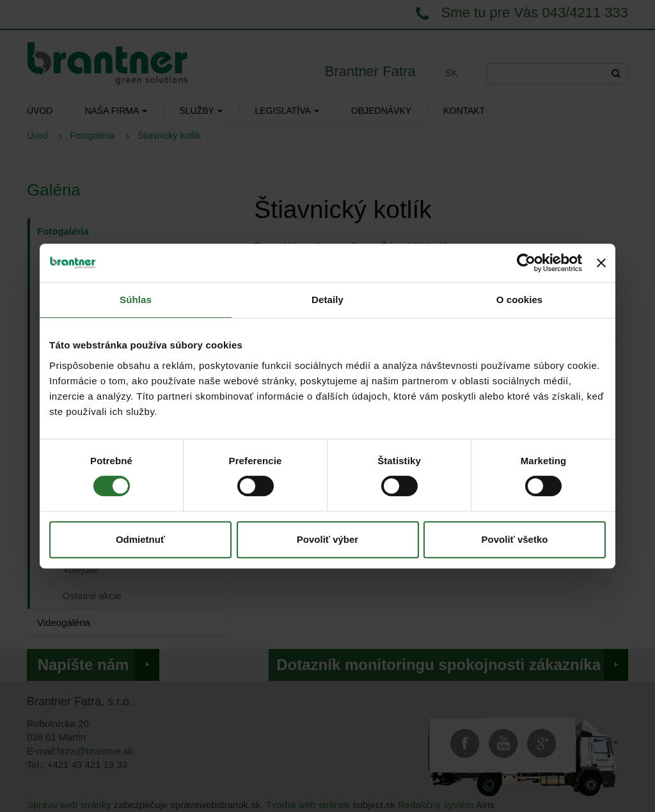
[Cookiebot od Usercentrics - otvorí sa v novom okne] (526, 263)
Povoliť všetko (515, 539)
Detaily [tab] (327, 300)
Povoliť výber (327, 539)
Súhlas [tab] (136, 300)
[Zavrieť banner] (601, 263)
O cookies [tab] (520, 300)
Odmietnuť (140, 539)
